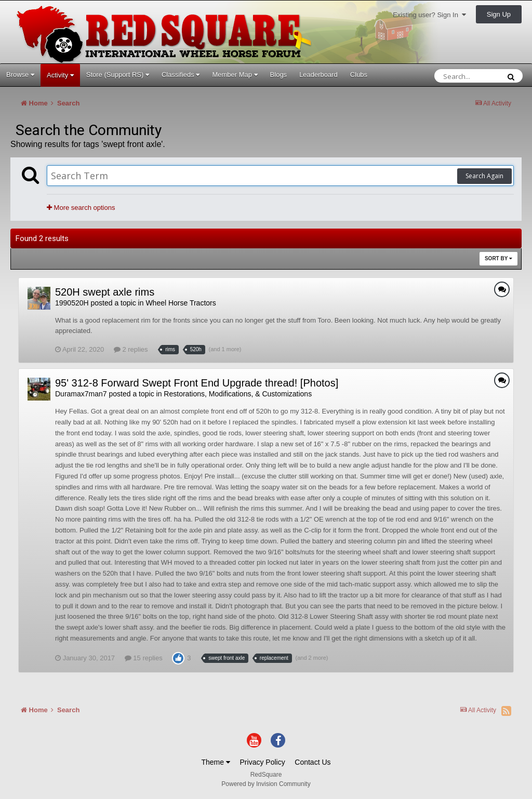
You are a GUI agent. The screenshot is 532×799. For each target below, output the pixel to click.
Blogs (279, 75)
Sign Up (499, 14)
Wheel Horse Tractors (181, 303)
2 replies (131, 349)
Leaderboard (318, 75)
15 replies (144, 658)
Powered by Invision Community (266, 784)
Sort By (498, 258)
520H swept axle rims (105, 292)
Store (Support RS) (118, 75)
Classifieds (181, 75)
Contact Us (312, 762)
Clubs (359, 75)
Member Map (235, 75)
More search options (81, 208)
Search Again (484, 176)
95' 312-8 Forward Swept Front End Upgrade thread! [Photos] (197, 383)
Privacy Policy (263, 762)
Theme (215, 762)
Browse (20, 75)
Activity (60, 75)
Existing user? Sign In (429, 15)
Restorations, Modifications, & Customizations (238, 394)
